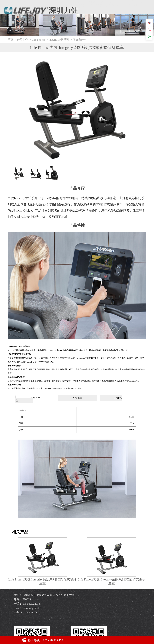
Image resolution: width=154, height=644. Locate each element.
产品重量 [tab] (77, 398)
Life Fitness (38, 40)
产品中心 (23, 40)
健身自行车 (80, 40)
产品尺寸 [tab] (35, 398)
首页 (10, 40)
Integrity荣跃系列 (59, 40)
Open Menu (150, 6)
